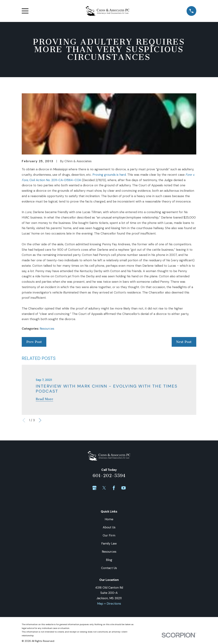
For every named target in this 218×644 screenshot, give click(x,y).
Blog (109, 560)
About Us (109, 527)
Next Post (184, 342)
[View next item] (40, 420)
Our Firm (109, 535)
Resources (47, 329)
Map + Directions (109, 604)
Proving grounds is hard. (109, 175)
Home (109, 519)
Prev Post (34, 342)
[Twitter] (104, 488)
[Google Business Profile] (94, 488)
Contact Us (109, 568)
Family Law (109, 543)
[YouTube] (124, 488)
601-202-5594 (109, 476)
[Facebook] (114, 488)
